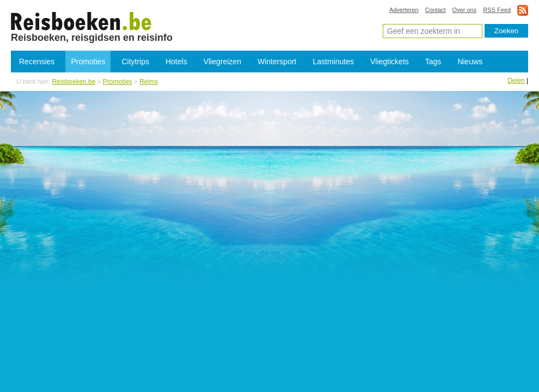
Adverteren (404, 10)
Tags (433, 62)
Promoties (88, 62)
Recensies (37, 62)
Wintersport (277, 62)
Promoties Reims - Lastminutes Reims (81, 21)
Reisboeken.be (73, 82)
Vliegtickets (390, 62)
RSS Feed (497, 10)
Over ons (465, 10)
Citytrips (135, 62)
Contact (436, 10)
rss (523, 10)
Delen (516, 81)
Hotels (176, 62)
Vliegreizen (222, 62)
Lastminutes (333, 62)
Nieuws (470, 62)
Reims (149, 82)
